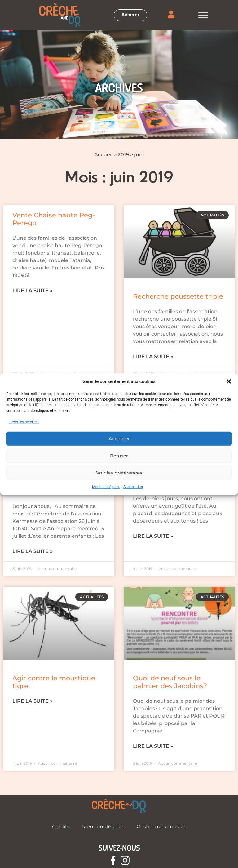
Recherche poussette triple (178, 296)
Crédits (61, 827)
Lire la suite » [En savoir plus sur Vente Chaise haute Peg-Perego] (33, 290)
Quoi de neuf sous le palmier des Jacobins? (170, 682)
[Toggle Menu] (203, 15)
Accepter (119, 438)
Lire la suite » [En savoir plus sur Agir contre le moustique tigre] (33, 701)
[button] (229, 381)
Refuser (119, 455)
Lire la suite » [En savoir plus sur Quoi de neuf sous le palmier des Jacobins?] (153, 746)
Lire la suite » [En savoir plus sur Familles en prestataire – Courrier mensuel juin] (33, 551)
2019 (123, 155)
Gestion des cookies (161, 827)
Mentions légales (106, 487)
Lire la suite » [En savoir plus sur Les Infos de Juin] (153, 536)
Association (133, 487)
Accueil (103, 155)
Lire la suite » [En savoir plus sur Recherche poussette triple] (153, 356)
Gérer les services (24, 422)
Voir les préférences (119, 472)
